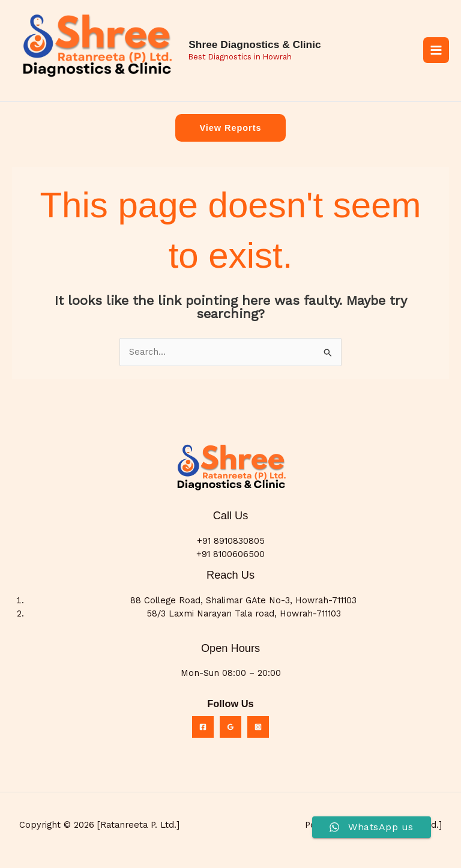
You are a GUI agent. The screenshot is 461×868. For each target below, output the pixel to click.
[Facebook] (203, 731)
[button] (230, 132)
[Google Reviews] (230, 731)
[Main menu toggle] (436, 52)
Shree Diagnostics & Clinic (262, 46)
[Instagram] (258, 731)
